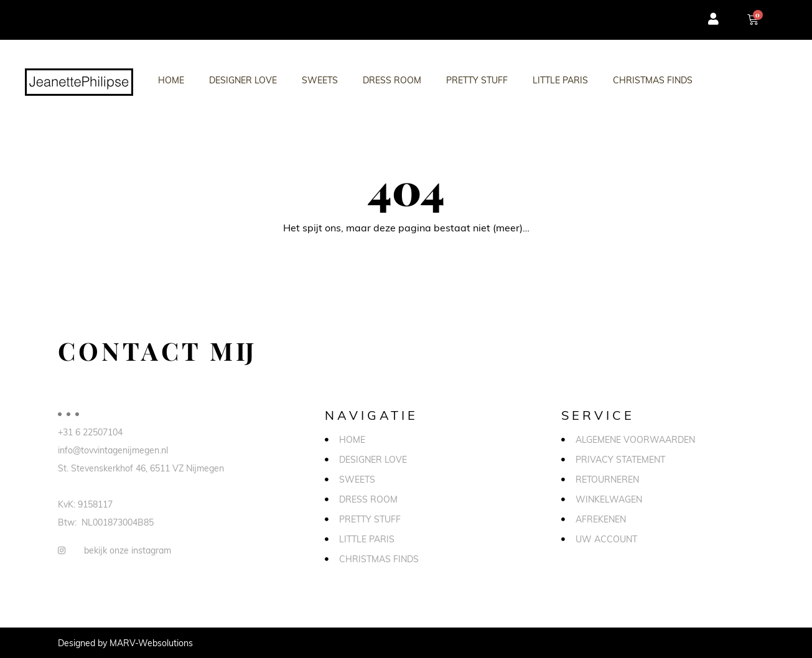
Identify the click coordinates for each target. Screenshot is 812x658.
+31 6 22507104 (90, 432)
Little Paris (560, 80)
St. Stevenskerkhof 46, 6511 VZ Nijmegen (141, 468)
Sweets (320, 80)
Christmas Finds (653, 80)
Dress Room (392, 80)
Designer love (243, 80)
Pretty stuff (477, 80)
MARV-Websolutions (151, 643)
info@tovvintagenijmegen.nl (113, 450)
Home (171, 80)
